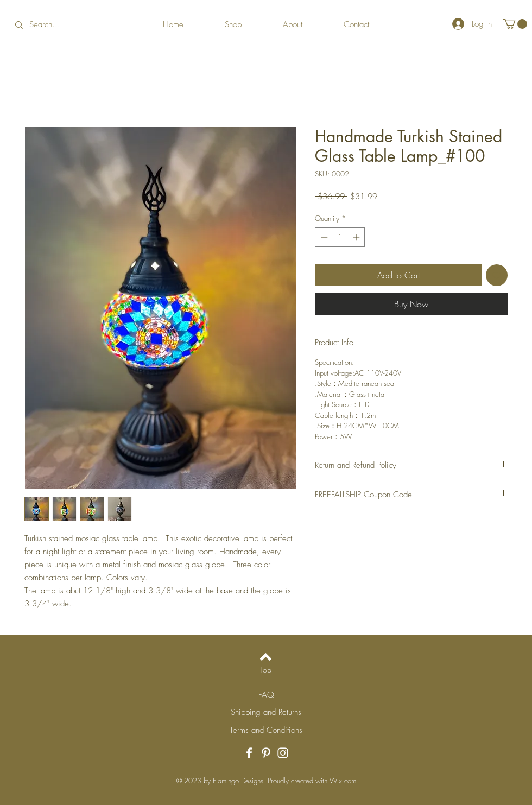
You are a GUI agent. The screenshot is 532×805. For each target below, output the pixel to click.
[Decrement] (323, 237)
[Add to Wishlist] (497, 275)
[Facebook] (249, 753)
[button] (515, 24)
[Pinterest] (266, 753)
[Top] (266, 670)
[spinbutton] (340, 237)
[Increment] (357, 237)
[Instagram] (283, 753)
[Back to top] (266, 657)
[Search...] (52, 25)
